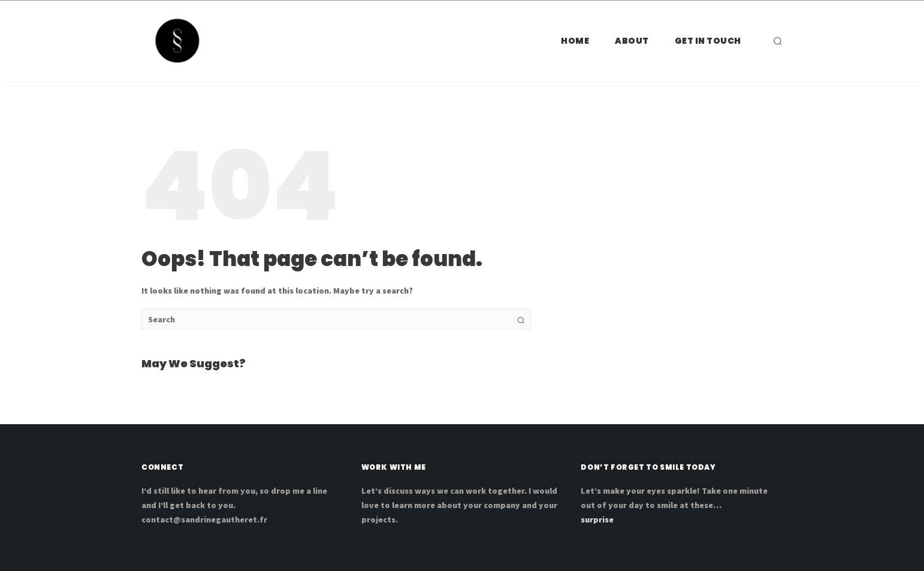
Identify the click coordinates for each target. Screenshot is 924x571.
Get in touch (708, 41)
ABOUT (632, 41)
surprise (597, 519)
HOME (575, 41)
